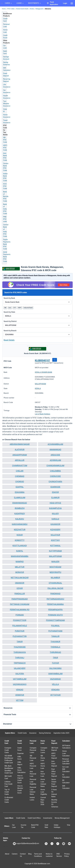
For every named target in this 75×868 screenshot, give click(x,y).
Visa (69, 825)
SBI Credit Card (8, 777)
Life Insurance (7, 86)
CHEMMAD (20, 476)
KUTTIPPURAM (55, 551)
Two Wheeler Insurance (7, 104)
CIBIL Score (19, 758)
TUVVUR (55, 663)
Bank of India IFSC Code (5, 209)
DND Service (59, 855)
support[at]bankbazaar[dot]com (26, 844)
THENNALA (55, 647)
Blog (30, 854)
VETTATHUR (55, 695)
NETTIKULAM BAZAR (20, 578)
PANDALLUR (20, 594)
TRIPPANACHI (20, 663)
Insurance (33, 733)
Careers (15, 854)
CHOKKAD (20, 482)
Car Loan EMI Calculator (66, 769)
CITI (15, 308)
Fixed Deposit (6, 75)
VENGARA (55, 690)
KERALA (38, 388)
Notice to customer (49, 855)
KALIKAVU (20, 519)
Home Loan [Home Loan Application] (5, 31)
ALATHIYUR (20, 450)
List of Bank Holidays (43, 414)
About (7, 854)
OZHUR (20, 588)
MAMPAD (20, 562)
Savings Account (6, 58)
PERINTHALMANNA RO (20, 610)
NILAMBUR (55, 578)
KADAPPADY (20, 514)
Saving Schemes (7, 63)
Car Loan (5, 47)
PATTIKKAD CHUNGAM (20, 604)
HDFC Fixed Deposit (54, 756)
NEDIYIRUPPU (55, 572)
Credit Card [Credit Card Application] (5, 20)
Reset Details (9, 340)
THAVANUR (55, 642)
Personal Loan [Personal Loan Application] (6, 25)
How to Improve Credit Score (20, 779)
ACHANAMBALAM (55, 444)
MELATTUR (20, 567)
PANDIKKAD (55, 594)
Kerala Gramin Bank (22, 9)
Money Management (62, 818)
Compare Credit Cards (8, 750)
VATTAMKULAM (20, 679)
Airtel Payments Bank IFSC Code (7, 257)
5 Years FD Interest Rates (54, 793)
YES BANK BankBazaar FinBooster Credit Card (9, 759)
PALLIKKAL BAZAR (55, 588)
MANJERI (55, 562)
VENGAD (20, 690)
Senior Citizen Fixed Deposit (54, 783)
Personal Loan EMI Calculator (66, 761)
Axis (10, 308)
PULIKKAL (55, 626)
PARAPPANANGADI (20, 599)
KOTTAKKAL (55, 546)
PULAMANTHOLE (20, 626)
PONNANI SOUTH (55, 615)
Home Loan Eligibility (44, 792)
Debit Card (5, 52)
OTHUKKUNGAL (55, 583)
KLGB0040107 (43, 360)
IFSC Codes (11, 9)
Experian (20, 753)
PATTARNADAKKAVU (55, 599)
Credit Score (20, 749)
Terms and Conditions (38, 855)
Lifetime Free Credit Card (9, 784)
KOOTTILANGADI (20, 546)
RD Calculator (66, 781)
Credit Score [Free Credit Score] (5, 37)
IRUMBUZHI (20, 508)
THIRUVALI (20, 658)
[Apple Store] (7, 846)
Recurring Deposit (7, 80)
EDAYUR (55, 492)
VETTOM (20, 700)
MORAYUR (20, 572)
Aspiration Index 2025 (61, 733)
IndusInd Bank (28, 308)
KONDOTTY (20, 540)
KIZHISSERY (55, 530)
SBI (5, 308)
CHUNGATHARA (55, 482)
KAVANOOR (55, 524)
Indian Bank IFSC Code (5, 177)
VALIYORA (20, 674)
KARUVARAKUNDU (20, 524)
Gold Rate (46, 826)
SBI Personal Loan (33, 758)
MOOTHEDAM (55, 567)
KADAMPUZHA (55, 508)
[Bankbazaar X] (46, 844)
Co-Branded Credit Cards (9, 800)
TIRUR (55, 658)
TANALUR (55, 636)
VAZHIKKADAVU (20, 684)
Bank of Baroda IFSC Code (6, 196)
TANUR (20, 642)
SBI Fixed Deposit (55, 749)
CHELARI (20, 471)
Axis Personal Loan (33, 774)
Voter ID (5, 110)
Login (65, 3)
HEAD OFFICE (55, 503)
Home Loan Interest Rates (43, 783)
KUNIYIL (20, 551)
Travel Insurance (7, 121)
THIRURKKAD (55, 652)
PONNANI (20, 615)
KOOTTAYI (55, 540)
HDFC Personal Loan (33, 766)
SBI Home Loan (43, 758)
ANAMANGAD (55, 450)
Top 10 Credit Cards (7, 792)
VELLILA (55, 684)
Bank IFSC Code (35, 826)
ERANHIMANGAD (20, 503)
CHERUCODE (55, 476)
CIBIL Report (20, 763)
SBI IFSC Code (5, 140)
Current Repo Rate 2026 (43, 801)
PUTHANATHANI (55, 631)
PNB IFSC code (5, 219)
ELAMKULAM (20, 498)
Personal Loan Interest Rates (33, 791)
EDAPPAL (20, 487)
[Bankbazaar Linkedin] (52, 844)
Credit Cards (22, 733)
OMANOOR (20, 583)
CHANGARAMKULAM (55, 466)
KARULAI (55, 519)
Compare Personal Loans (33, 750)
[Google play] (4, 846)
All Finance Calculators (66, 747)
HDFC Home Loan (43, 766)
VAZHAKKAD (55, 679)
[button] (55, 360)
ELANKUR (55, 498)
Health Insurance (7, 97)
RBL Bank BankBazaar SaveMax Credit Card (9, 769)
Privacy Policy (67, 855)
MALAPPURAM (40, 384)
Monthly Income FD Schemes (55, 803)
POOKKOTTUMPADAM (55, 620)
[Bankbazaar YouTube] (70, 844)
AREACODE (55, 455)
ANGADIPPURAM (20, 455)
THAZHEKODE (20, 647)
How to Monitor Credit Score (20, 789)
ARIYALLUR (20, 460)
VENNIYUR (20, 695)
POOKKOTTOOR (20, 620)
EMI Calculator (7, 69)
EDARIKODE (55, 487)
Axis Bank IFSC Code (5, 157)
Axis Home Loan (43, 774)
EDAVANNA (20, 492)
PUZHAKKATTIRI (20, 636)
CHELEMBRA (55, 471)
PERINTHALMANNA (55, 604)
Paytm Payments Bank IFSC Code (7, 244)
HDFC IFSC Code (5, 148)
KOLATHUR (55, 535)
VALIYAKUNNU (55, 668)
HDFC (20, 308)
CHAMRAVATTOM (20, 466)
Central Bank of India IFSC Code (6, 230)
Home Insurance (7, 116)
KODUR (20, 535)
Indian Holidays (57, 826)
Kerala (32, 9)
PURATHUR (20, 631)
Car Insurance (7, 91)
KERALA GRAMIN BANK (44, 372)
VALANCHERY (20, 668)
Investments (48, 818)
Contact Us (23, 855)
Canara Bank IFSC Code (6, 167)
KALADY (55, 514)
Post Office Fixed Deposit (54, 773)
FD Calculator (66, 776)
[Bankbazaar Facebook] (58, 844)
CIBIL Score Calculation (21, 770)
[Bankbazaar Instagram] (64, 844)
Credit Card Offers (34, 818)
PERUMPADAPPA (55, 610)
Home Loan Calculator (66, 753)
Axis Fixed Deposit (54, 764)
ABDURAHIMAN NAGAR (20, 444)
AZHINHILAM (55, 460)
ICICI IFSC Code (5, 186)
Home (4, 9)
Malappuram (39, 9)
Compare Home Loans (44, 750)
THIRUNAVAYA (20, 652)
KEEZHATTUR (20, 530)
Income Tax (24, 826)
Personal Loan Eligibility (33, 782)
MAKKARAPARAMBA (20, 556)
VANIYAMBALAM (55, 674)
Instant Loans (32, 799)
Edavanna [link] (48, 9)
